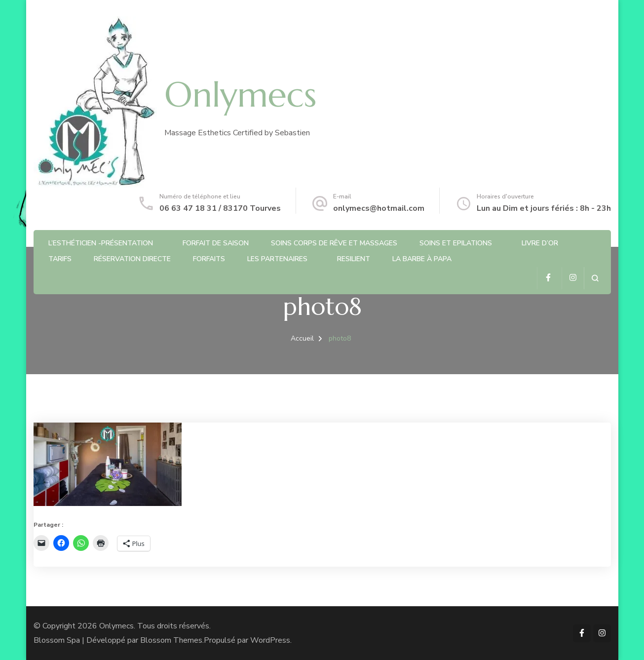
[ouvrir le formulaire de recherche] (595, 278)
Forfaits (209, 259)
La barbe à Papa (422, 259)
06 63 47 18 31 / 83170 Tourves (220, 208)
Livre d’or (540, 243)
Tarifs (60, 259)
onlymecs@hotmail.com (379, 208)
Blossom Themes (171, 640)
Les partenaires (277, 259)
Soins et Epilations (456, 243)
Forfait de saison (216, 243)
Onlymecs (240, 95)
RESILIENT (354, 259)
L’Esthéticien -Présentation (101, 243)
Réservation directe (132, 259)
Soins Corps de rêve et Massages (334, 243)
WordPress (270, 640)
